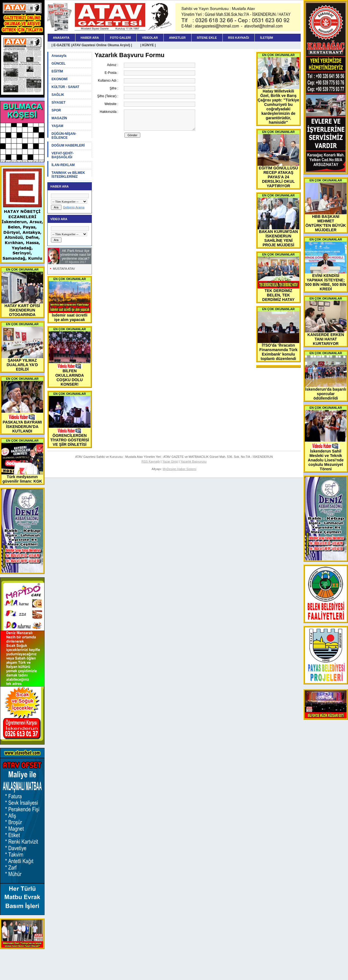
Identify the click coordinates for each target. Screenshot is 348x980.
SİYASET (58, 103)
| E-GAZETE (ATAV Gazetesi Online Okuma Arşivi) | (92, 45)
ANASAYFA (61, 38)
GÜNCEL (59, 64)
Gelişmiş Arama (74, 207)
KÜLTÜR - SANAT (65, 87)
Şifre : (114, 88)
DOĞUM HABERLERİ (68, 145)
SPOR (56, 110)
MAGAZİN (59, 118)
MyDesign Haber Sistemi (179, 469)
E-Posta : (111, 73)
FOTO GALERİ (120, 38)
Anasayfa (59, 56)
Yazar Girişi (170, 461)
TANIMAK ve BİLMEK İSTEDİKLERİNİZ (68, 175)
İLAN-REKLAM (63, 165)
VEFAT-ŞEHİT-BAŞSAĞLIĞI (63, 155)
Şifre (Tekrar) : (108, 96)
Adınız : (113, 65)
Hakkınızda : (109, 112)
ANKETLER (177, 38)
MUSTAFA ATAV (64, 269)
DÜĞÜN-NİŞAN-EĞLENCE (64, 136)
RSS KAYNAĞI (238, 38)
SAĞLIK (58, 95)
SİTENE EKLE (207, 38)
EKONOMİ (59, 79)
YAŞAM (57, 126)
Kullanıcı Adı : (108, 81)
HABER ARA (90, 38)
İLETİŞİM (266, 38)
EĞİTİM (57, 71)
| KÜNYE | (148, 45)
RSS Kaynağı (151, 461)
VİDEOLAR (150, 38)
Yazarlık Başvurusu (193, 461)
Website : (111, 104)
